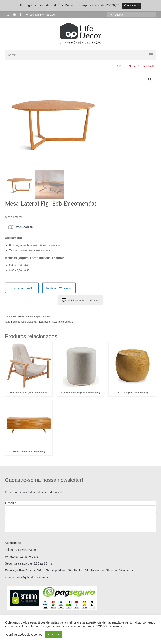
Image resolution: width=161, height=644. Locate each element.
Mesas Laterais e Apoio (142, 66)
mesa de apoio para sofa (24, 322)
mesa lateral (44, 322)
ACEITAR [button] (54, 634)
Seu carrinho (40, 15)
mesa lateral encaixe (62, 322)
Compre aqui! (132, 5)
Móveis (46, 316)
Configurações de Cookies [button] (24, 635)
